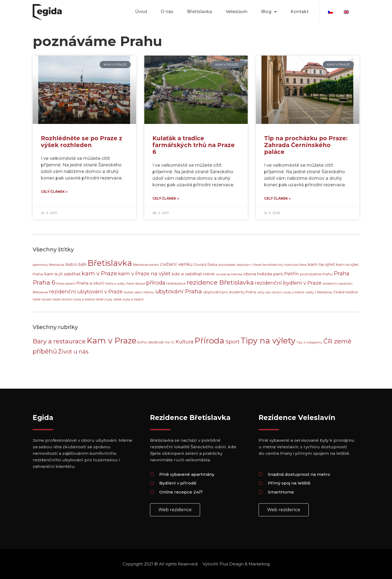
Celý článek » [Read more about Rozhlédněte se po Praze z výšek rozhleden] (54, 192)
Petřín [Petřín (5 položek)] (292, 274)
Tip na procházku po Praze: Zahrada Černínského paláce (306, 145)
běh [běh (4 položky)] (82, 264)
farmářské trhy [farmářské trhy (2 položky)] (273, 265)
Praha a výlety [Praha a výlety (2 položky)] (115, 284)
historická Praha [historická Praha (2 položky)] (295, 265)
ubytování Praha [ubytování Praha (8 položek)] (179, 291)
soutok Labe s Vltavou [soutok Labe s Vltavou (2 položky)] (139, 292)
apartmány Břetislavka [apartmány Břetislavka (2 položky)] (48, 265)
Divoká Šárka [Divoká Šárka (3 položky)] (206, 264)
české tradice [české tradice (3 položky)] (346, 292)
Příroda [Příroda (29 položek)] (209, 341)
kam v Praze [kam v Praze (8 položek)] (99, 273)
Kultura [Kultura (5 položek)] (185, 342)
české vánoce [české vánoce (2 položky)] (42, 299)
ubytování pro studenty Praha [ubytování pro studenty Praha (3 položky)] (229, 292)
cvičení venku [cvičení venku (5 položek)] (176, 264)
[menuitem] (330, 12)
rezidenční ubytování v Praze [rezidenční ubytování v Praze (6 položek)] (86, 292)
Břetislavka (200, 12)
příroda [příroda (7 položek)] (156, 283)
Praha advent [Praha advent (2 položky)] (66, 284)
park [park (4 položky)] (278, 274)
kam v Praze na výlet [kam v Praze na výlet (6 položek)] (144, 274)
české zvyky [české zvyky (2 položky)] (104, 299)
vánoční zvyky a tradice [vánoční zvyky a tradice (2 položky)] (288, 292)
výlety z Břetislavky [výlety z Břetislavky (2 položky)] (319, 292)
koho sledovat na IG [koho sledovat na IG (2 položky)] (156, 342)
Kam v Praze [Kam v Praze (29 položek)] (112, 341)
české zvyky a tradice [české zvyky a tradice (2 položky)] (128, 299)
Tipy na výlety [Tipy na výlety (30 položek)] (268, 341)
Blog (269, 12)
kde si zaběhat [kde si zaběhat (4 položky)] (187, 274)
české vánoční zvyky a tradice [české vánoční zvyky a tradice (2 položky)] (73, 299)
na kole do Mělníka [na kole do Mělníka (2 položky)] (229, 274)
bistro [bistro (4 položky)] (71, 264)
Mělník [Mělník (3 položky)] (209, 274)
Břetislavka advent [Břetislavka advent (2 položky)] (146, 265)
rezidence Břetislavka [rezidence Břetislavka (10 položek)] (220, 282)
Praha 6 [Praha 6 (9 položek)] (44, 282)
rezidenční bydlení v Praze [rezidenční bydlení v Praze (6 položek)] (288, 283)
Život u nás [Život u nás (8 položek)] (73, 351)
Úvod (141, 12)
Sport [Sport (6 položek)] (232, 342)
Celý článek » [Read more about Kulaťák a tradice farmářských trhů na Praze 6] (166, 198)
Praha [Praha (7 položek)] (342, 273)
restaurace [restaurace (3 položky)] (176, 283)
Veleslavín (237, 12)
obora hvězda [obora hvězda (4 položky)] (258, 274)
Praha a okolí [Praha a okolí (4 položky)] (90, 283)
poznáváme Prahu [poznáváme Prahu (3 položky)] (316, 274)
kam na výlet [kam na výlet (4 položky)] (321, 264)
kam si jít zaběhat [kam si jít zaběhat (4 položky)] (62, 274)
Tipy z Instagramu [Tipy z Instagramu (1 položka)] (309, 342)
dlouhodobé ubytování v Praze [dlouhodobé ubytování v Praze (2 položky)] (240, 265)
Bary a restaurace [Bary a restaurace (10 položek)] (59, 341)
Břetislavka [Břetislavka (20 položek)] (110, 263)
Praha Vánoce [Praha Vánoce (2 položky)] (136, 284)
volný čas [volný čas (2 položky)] (264, 292)
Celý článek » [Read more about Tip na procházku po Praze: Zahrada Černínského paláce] (277, 198)
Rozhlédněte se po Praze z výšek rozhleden (82, 142)
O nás (167, 12)
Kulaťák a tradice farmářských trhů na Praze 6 (194, 145)
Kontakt (300, 12)
